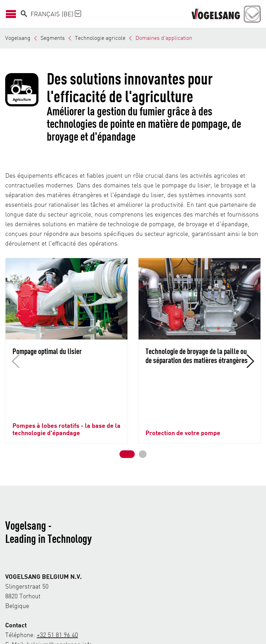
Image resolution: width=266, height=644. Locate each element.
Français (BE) (56, 14)
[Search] (24, 14)
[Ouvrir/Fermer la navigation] (13, 14)
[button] (127, 399)
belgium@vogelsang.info (59, 589)
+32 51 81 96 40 (57, 579)
